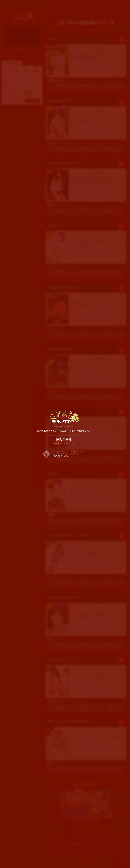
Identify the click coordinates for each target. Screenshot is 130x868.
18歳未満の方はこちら (61, 458)
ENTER (64, 442)
